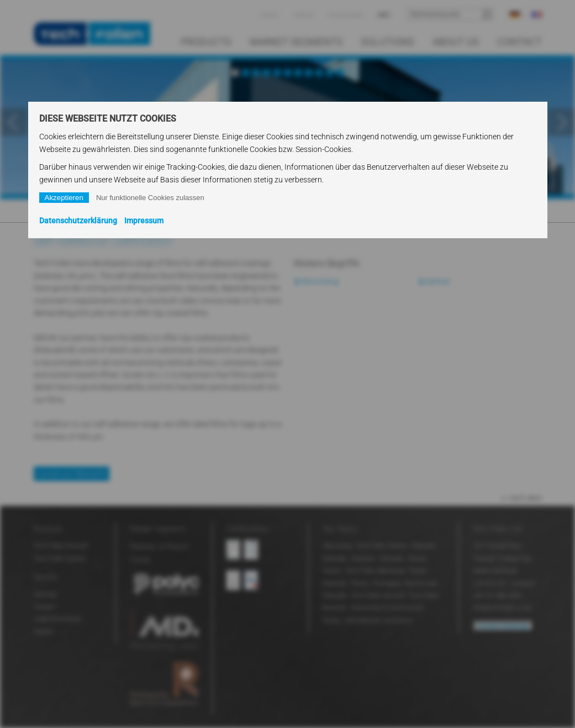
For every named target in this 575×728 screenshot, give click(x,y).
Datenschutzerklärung (78, 221)
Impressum (144, 221)
